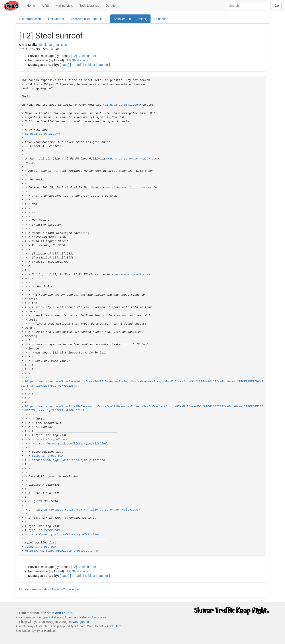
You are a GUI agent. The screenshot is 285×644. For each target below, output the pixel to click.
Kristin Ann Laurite (58, 613)
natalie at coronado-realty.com (112, 510)
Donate (111, 6)
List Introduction (30, 19)
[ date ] (64, 65)
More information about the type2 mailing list (50, 589)
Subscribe (161, 19)
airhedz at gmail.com (122, 105)
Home (33, 5)
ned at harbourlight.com (125, 188)
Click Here (114, 626)
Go (277, 6)
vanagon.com (82, 622)
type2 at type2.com (51, 439)
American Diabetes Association (86, 617)
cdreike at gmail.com (53, 45)
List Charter (56, 19)
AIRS (45, 6)
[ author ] (104, 65)
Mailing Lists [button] (64, 6)
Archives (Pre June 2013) (89, 19)
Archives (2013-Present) (130, 19)
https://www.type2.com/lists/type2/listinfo (72, 444)
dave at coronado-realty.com (133, 159)
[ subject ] (90, 65)
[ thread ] (76, 65)
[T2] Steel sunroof (84, 56)
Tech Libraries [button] (89, 6)
